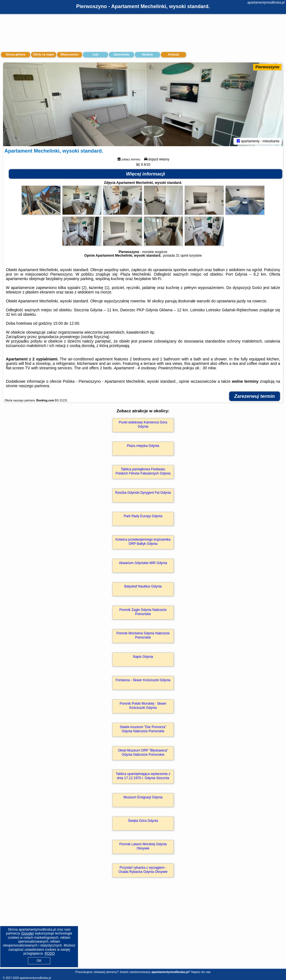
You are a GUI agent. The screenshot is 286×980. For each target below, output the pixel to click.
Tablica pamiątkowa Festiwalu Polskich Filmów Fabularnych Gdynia (143, 471)
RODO (50, 953)
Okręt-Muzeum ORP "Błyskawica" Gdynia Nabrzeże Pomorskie (143, 752)
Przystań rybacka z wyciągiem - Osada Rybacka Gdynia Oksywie (143, 870)
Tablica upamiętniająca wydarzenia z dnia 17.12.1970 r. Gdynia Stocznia (143, 776)
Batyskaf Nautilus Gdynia (143, 586)
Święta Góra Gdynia (143, 821)
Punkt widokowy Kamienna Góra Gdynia (143, 424)
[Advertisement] (143, 929)
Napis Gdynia (143, 657)
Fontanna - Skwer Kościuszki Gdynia (143, 680)
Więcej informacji (146, 174)
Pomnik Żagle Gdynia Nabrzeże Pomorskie (143, 612)
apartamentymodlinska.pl (266, 3)
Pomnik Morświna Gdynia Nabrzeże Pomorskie (143, 635)
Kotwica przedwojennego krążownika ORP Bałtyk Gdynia (143, 541)
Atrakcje (147, 55)
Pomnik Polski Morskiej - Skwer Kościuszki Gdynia (143, 705)
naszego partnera (34, 386)
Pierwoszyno (267, 67)
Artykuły (173, 55)
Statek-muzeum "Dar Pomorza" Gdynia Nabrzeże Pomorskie (143, 729)
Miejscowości (70, 55)
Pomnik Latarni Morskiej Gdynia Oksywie (143, 846)
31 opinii (182, 256)
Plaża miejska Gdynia (143, 446)
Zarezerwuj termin (255, 396)
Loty (95, 55)
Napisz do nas (201, 972)
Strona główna (16, 55)
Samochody (122, 55)
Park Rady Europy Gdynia (143, 516)
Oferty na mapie (44, 55)
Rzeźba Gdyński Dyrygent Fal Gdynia (143, 493)
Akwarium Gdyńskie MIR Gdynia (143, 563)
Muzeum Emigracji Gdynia (143, 797)
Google (28, 933)
